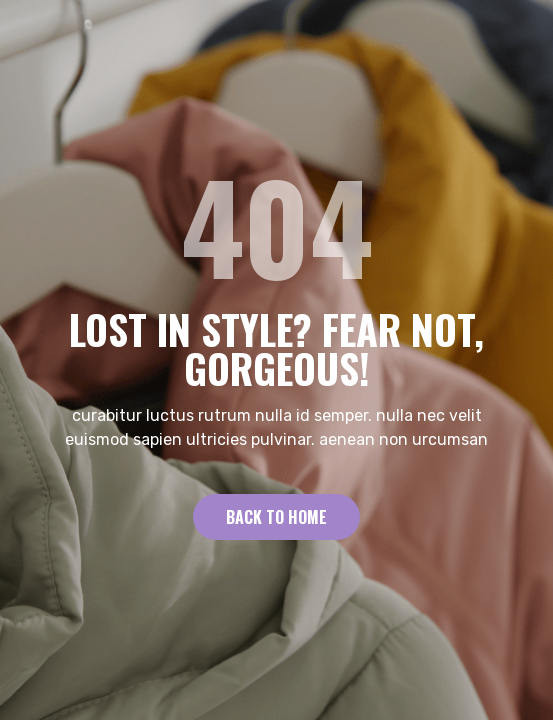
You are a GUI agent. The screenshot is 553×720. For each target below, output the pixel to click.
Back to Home (276, 517)
